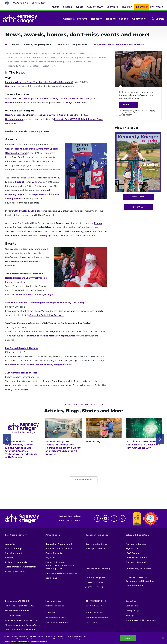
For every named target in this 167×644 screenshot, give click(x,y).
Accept (128, 638)
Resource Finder (134, 586)
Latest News (51, 613)
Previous (7, 439)
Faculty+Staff (95, 7)
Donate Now (92, 606)
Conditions (51, 578)
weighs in (10, 123)
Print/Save (138, 207)
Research (97, 19)
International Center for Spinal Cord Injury (28, 236)
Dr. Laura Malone (14, 119)
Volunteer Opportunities (97, 617)
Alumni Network (94, 587)
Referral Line (18, 601)
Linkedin (114, 518)
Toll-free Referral (20, 606)
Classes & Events (94, 582)
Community (139, 19)
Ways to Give (21, 3)
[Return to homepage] (20, 19)
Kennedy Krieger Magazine (37, 45)
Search (160, 19)
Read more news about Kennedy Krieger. (27, 131)
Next (160, 439)
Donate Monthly (94, 601)
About (55, 7)
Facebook (97, 518)
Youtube (106, 518)
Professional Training (98, 569)
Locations (113, 7)
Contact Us (131, 601)
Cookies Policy (132, 606)
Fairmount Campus (136, 544)
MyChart (127, 7)
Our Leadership (13, 549)
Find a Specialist (54, 553)
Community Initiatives (138, 569)
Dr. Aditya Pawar (71, 103)
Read (8, 103)
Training (111, 19)
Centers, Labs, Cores (96, 544)
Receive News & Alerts (56, 617)
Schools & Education (137, 535)
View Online (138, 197)
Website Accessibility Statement (141, 620)
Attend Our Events (94, 613)
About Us (10, 544)
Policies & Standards (16, 562)
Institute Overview (16, 535)
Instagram (122, 518)
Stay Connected (14, 553)
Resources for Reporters (57, 622)
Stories (16, 45)
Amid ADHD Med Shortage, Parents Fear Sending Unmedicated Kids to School (47, 98)
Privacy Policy (132, 611)
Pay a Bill (50, 558)
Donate (140, 7)
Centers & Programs (75, 19)
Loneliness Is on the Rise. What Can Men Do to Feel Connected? (39, 82)
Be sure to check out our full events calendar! (27, 261)
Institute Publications (55, 606)
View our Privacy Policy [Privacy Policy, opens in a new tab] (38, 641)
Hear (8, 86)
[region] (83, 638)
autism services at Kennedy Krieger (34, 295)
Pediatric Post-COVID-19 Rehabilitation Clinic (78, 119)
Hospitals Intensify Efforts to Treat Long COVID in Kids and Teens (40, 115)
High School (132, 549)
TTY (13, 615)
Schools (124, 19)
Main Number (18, 611)
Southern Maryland (136, 562)
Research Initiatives (97, 535)
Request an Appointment (59, 544)
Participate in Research (98, 549)
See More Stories (84, 480)
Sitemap (130, 615)
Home (6, 45)
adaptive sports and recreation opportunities (51, 336)
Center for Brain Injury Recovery (47, 315)
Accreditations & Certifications (21, 567)
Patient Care (53, 535)
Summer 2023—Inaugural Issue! (72, 45)
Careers (67, 7)
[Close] (163, 638)
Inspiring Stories (53, 601)
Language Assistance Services (61, 573)
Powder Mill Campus (137, 558)
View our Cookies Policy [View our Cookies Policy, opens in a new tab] (20, 641)
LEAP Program (133, 553)
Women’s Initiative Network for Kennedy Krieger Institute (41, 365)
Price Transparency (15, 571)
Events (79, 7)
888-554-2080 (39, 3)
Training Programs (95, 578)
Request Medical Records (59, 549)
